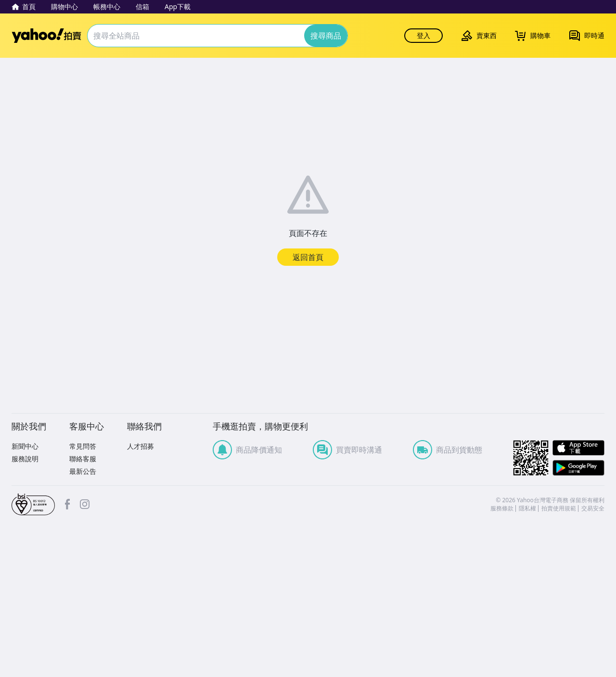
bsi (33, 505)
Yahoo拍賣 (46, 36)
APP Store (578, 448)
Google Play (578, 468)
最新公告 (83, 471)
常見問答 (83, 446)
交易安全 (593, 508)
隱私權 (527, 508)
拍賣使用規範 (559, 508)
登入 (423, 35)
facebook (67, 504)
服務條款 (502, 508)
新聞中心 (25, 446)
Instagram (85, 504)
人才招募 (141, 446)
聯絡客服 (83, 459)
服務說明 (25, 459)
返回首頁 (308, 257)
